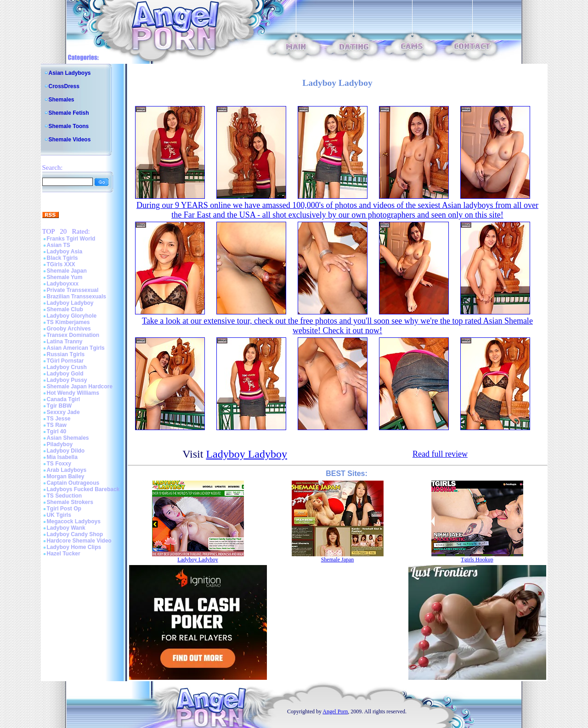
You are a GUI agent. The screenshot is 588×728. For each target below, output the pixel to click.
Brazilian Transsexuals (76, 297)
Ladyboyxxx (63, 284)
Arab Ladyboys (67, 470)
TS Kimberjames (68, 322)
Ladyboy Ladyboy (70, 303)
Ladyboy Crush (67, 367)
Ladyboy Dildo (66, 451)
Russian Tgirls (66, 354)
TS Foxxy (59, 464)
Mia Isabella (62, 457)
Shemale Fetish (69, 113)
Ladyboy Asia (65, 252)
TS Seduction (65, 496)
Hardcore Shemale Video (79, 541)
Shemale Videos (70, 140)
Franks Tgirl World (71, 239)
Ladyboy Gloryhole (72, 316)
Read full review (440, 454)
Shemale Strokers (70, 502)
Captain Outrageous (73, 483)
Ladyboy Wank (66, 528)
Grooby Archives (69, 329)
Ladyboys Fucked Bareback (83, 489)
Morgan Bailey (66, 476)
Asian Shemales (68, 438)
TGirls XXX (61, 264)
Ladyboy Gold (65, 374)
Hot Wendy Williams (73, 393)
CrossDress (64, 86)
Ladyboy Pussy (67, 380)
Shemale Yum (65, 277)
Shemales (62, 100)
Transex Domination (73, 335)
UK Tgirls (59, 515)
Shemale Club (65, 309)
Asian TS (59, 245)
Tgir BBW (59, 406)
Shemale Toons (69, 126)
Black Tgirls (62, 258)
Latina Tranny (65, 342)
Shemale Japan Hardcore (80, 386)
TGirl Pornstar (65, 361)
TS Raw (57, 425)
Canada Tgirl (64, 399)
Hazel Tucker (64, 554)
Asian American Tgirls (76, 348)
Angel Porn (335, 711)
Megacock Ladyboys (74, 521)
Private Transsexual (73, 290)
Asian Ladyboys (70, 73)
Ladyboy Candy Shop (75, 534)
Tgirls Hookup (477, 560)
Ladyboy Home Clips (74, 547)
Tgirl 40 (57, 431)
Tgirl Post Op (64, 509)
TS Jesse (59, 419)
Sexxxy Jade (63, 412)
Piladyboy (60, 444)
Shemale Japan (67, 271)
